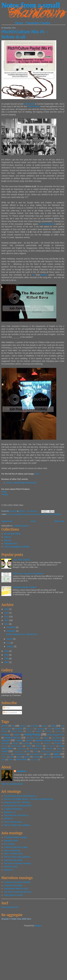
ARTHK (5, 726)
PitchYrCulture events (13, 822)
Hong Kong (26, 514)
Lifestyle (6, 740)
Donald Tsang (17, 731)
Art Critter (34, 726)
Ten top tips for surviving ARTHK (18, 806)
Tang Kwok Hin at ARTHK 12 (16, 815)
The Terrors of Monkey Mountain (18, 892)
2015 (7, 609)
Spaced (44, 275)
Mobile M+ (47, 743)
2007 (7, 662)
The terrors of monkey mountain (17, 863)
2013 (7, 617)
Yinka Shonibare (20, 754)
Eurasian (58, 731)
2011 (7, 624)
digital (57, 754)
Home (19, 23)
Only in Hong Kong (12, 850)
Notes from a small (31, 5)
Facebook (6, 735)
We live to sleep (11, 867)
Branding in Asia (11, 841)
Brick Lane (30, 729)
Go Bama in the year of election (17, 882)
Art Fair (45, 726)
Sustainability (21, 749)
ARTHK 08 (8, 819)
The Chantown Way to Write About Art (20, 796)
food (11, 757)
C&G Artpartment (47, 224)
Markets (16, 743)
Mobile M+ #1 (10, 812)
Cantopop (18, 514)
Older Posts (59, 521)
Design (4, 731)
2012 (7, 620)
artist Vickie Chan (36, 754)
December (11, 627)
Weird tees (8, 870)
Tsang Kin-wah (19, 752)
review (11, 760)
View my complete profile (12, 784)
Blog (5, 492)
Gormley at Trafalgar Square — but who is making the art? (29, 799)
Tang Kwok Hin (36, 749)
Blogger (38, 926)
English (38, 731)
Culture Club (29, 104)
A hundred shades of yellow (25, 587)
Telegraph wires (11, 544)
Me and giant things (12, 534)
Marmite (26, 743)
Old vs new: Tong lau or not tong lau (28, 574)
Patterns (7, 537)
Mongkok (58, 743)
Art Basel (23, 726)
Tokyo (59, 749)
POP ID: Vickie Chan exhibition (17, 825)
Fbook (5, 494)
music (33, 514)
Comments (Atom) (21, 526)
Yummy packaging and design (17, 547)
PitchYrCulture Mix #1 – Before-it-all (25, 34)
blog (48, 754)
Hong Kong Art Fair (56, 735)
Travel (50, 514)
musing (36, 757)
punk (3, 760)
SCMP (29, 746)
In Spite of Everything (13, 809)
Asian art (19, 729)
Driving (29, 731)
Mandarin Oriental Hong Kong (48, 740)
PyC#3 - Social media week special (21, 483)
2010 (7, 651)
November (11, 631)
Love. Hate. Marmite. (22, 560)
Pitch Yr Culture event (13, 854)
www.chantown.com (10, 907)
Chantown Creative (38, 23)
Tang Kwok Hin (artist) (13, 860)
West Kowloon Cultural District (51, 752)
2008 (7, 659)
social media (22, 759)
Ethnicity (48, 731)
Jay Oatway (57, 738)
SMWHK (39, 746)
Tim (34, 275)
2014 (7, 613)
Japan (46, 738)
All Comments (10, 713)
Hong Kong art (12, 738)
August (10, 639)
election (4, 757)
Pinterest (4, 746)
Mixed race (36, 743)
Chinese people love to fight (16, 847)
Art (8, 514)
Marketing (5, 743)
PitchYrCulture (33, 106)
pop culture (47, 757)
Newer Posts (7, 521)
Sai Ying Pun (51, 746)
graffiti (19, 757)
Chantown (13, 511)
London (19, 740)
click (37, 474)
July (9, 643)
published (57, 757)
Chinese (58, 729)
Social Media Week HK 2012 (16, 889)
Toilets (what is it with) (13, 895)
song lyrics (34, 760)
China (49, 729)
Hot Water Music (33, 738)
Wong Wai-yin (6, 754)
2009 (7, 655)
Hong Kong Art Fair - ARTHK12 (17, 802)
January (10, 646)
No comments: (32, 511)
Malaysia (29, 741)
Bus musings (9, 844)
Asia (12, 514)
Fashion (17, 735)
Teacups (7, 540)
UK (28, 751)
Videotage (57, 514)
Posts (7, 708)
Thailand (49, 749)
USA (35, 752)
